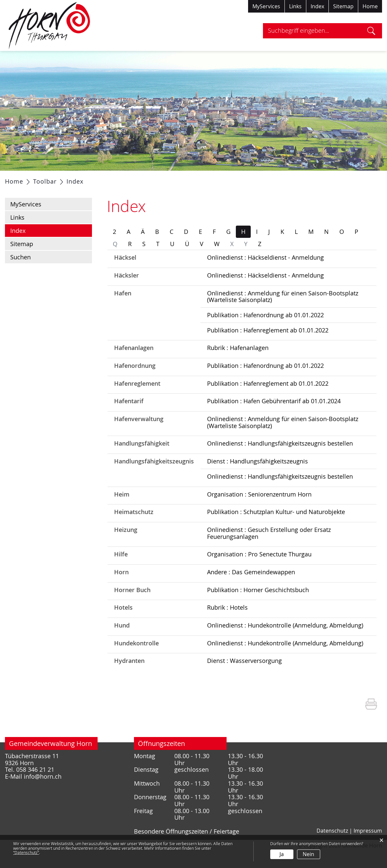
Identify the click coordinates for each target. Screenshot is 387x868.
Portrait (55, 179)
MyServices (266, 6)
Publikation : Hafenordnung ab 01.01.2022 (265, 331)
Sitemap (343, 6)
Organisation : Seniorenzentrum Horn (259, 511)
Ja (282, 854)
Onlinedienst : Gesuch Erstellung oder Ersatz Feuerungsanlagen (269, 550)
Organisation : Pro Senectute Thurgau (259, 571)
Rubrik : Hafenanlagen (238, 364)
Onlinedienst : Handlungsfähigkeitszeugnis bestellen (280, 460)
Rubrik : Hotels (227, 624)
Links (295, 6)
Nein (308, 854)
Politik (84, 179)
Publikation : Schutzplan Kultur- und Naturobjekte (276, 528)
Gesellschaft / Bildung (175, 179)
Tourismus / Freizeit (278, 179)
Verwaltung (119, 179)
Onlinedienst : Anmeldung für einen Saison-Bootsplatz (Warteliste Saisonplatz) (283, 313)
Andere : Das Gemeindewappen (251, 588)
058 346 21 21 (35, 786)
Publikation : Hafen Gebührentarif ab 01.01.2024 (274, 417)
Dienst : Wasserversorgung (244, 677)
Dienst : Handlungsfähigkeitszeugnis (258, 478)
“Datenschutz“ (26, 852)
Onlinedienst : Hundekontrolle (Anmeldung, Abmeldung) (285, 642)
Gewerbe (228, 179)
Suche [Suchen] (371, 31)
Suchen (21, 274)
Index (317, 6)
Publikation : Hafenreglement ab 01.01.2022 (268, 347)
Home (370, 6)
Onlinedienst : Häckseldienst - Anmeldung (265, 274)
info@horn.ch (43, 793)
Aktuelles (22, 179)
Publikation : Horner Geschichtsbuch (258, 606)
